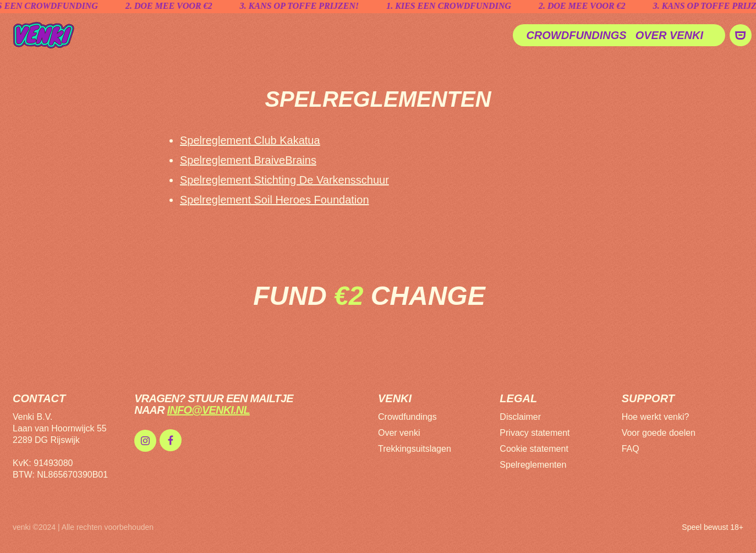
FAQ (631, 449)
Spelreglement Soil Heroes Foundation (275, 200)
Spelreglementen (533, 465)
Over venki (669, 35)
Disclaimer (520, 417)
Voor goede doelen (659, 433)
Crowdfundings (576, 35)
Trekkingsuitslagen (415, 449)
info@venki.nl (209, 410)
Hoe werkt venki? (656, 417)
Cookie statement (534, 449)
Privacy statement (535, 433)
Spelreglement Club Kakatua (250, 140)
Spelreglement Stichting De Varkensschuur (284, 180)
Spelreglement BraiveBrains (248, 160)
